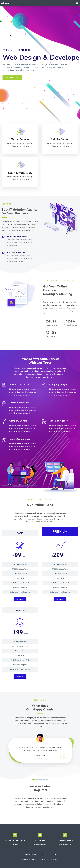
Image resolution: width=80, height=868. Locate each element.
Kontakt (53, 854)
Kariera (43, 854)
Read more (20, 599)
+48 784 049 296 (65, 845)
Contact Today (12, 77)
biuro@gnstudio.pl (40, 845)
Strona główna (31, 854)
